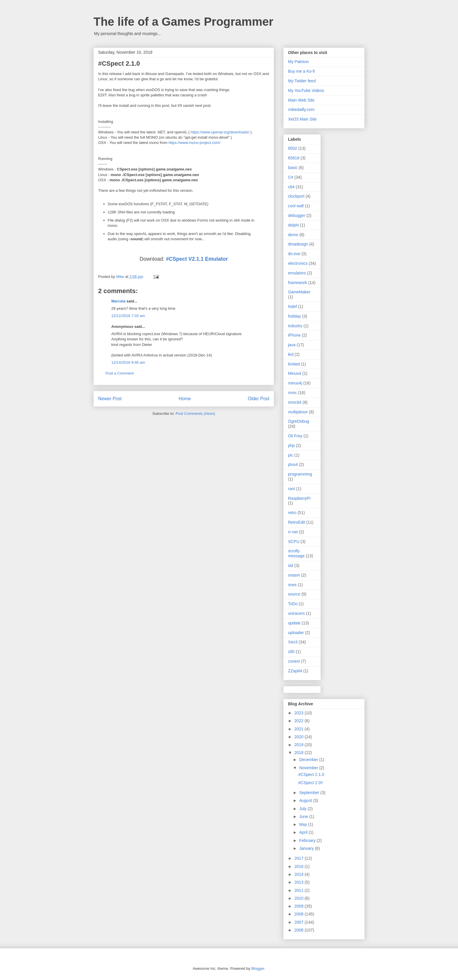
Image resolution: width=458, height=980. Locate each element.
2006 (300, 930)
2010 (300, 898)
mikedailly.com (301, 109)
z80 (291, 652)
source (294, 594)
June (304, 817)
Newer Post (110, 399)
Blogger (258, 968)
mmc (292, 393)
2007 (300, 922)
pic (291, 455)
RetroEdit (296, 522)
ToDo (293, 604)
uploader (296, 633)
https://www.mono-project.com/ (195, 143)
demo (293, 235)
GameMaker (299, 292)
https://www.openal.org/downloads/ (220, 132)
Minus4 (295, 373)
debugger (297, 215)
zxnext (294, 661)
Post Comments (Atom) (195, 414)
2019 (300, 745)
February (308, 840)
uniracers (296, 613)
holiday (294, 316)
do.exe (294, 254)
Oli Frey (295, 436)
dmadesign (298, 244)
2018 (300, 753)
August (306, 800)
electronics (298, 263)
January (307, 848)
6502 (293, 148)
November (309, 768)
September (310, 793)
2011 (300, 890)
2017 (300, 858)
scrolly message (296, 553)
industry (295, 326)
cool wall (296, 206)
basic (293, 168)
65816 (294, 158)
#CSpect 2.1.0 (311, 774)
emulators (297, 273)
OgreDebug (299, 421)
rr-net (293, 532)
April (304, 832)
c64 (291, 187)
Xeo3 (293, 642)
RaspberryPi (299, 498)
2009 (300, 906)
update (294, 623)
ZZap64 (295, 671)
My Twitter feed (302, 81)
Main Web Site (301, 100)
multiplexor (298, 412)
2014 (300, 874)
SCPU (294, 542)
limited (294, 364)
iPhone (294, 335)
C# (291, 177)
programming (300, 474)
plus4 (293, 464)
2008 (300, 914)
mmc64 (295, 402)
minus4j (295, 383)
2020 (300, 737)
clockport (296, 196)
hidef (292, 307)
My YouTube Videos (306, 90)
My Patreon (299, 62)
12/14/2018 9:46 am (128, 362)
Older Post (259, 399)
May (303, 824)
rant (292, 489)
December (309, 760)
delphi (293, 225)
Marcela (118, 301)
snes (292, 585)
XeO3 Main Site (302, 119)
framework (297, 283)
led (291, 354)
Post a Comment (120, 373)
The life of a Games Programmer (183, 22)
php (291, 445)
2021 (300, 729)
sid (291, 565)
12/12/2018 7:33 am (128, 316)
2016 (300, 866)
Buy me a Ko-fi (301, 71)
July (303, 809)
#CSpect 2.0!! (311, 783)
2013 (300, 882)
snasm (294, 575)
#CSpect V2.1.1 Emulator (197, 259)
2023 (300, 713)
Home (185, 399)
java (292, 345)
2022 (300, 721)
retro (292, 513)
